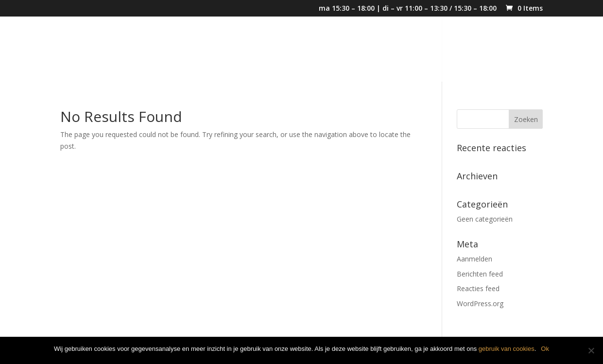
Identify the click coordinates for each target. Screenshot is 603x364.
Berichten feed (480, 274)
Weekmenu (420, 50)
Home (241, 50)
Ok (545, 349)
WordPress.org (480, 303)
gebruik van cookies (507, 349)
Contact (527, 50)
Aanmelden (474, 259)
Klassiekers (476, 50)
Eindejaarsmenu (353, 50)
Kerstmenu (287, 50)
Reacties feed (478, 288)
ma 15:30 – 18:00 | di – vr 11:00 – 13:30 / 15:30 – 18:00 (408, 9)
